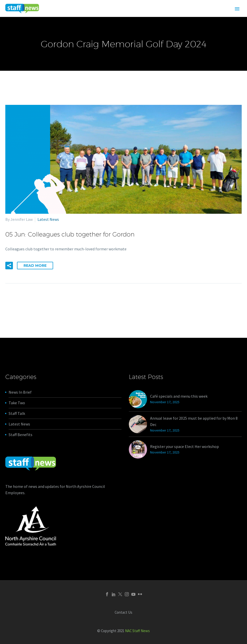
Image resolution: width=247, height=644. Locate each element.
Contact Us (124, 613)
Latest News (48, 219)
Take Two (17, 403)
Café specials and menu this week (179, 396)
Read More (35, 266)
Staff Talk (17, 413)
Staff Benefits (20, 435)
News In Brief (20, 392)
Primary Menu (237, 9)
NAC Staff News (137, 631)
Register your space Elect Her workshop (184, 446)
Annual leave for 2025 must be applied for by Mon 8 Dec (194, 421)
